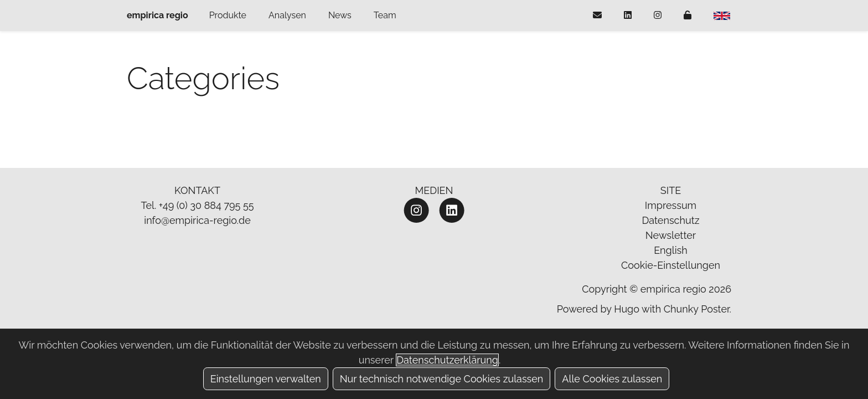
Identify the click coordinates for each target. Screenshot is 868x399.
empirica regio (157, 15)
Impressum (671, 205)
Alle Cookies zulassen (612, 379)
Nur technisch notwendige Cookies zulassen (442, 379)
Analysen (287, 15)
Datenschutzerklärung (447, 360)
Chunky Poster (697, 309)
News (340, 15)
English (671, 250)
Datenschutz (670, 220)
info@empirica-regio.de (197, 220)
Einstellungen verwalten (266, 379)
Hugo (627, 309)
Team (385, 15)
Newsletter (671, 235)
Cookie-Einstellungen (671, 265)
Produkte (228, 15)
